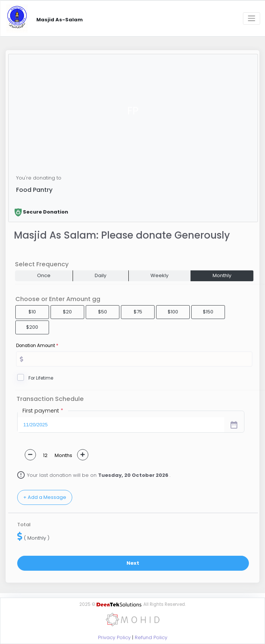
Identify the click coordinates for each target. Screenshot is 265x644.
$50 (103, 312)
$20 (67, 312)
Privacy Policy (114, 637)
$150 (208, 312)
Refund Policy (151, 637)
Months (63, 455)
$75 (138, 312)
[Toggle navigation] (252, 19)
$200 (32, 327)
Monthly (222, 275)
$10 (32, 312)
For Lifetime (41, 378)
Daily (100, 275)
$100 (173, 312)
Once (44, 275)
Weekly (159, 275)
